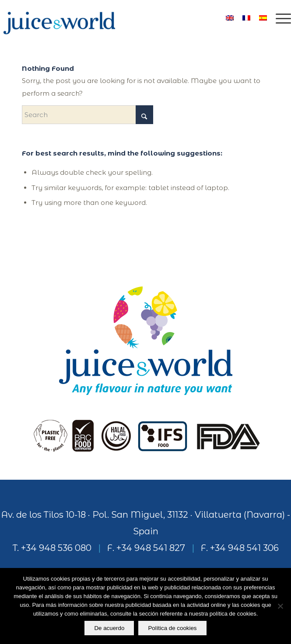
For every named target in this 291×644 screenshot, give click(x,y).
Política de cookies (172, 628)
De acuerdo (109, 628)
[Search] (88, 115)
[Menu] (279, 17)
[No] (280, 606)
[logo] (116, 17)
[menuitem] (279, 17)
